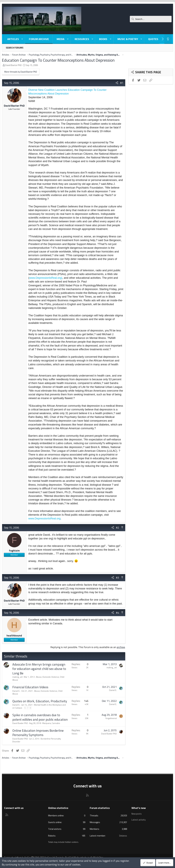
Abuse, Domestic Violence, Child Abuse (38, 678)
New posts (137, 814)
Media (61, 39)
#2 (118, 528)
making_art (17, 677)
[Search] (151, 19)
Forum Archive (39, 39)
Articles (13, 39)
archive (121, 647)
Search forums (15, 48)
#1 (122, 83)
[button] (22, 39)
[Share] (117, 83)
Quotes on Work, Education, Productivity (40, 701)
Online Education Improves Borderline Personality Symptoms (38, 733)
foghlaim (14, 551)
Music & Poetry (128, 39)
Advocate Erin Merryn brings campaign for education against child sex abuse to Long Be (39, 669)
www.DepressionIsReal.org (44, 519)
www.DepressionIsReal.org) (46, 278)
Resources (82, 39)
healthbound (14, 635)
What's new (139, 808)
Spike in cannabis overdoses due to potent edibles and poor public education (40, 717)
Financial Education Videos (30, 687)
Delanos (123, 836)
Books (103, 39)
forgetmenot (111, 718)
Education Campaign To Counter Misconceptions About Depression (58, 60)
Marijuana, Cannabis (51, 723)
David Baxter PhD (13, 65)
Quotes (153, 39)
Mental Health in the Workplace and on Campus (39, 706)
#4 (118, 613)
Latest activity (139, 819)
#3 (118, 578)
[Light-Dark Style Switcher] (168, 39)
